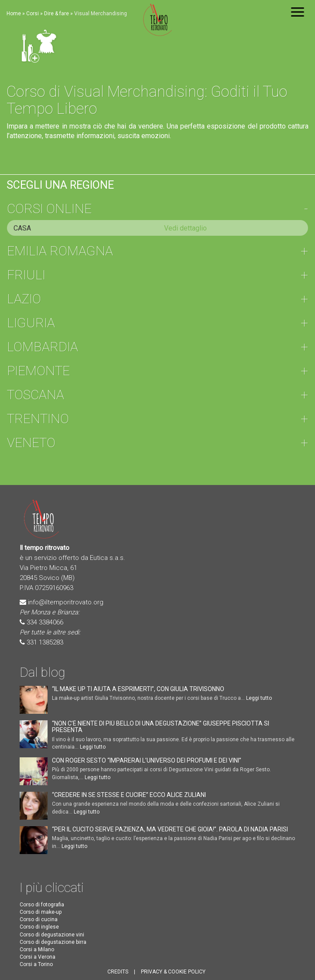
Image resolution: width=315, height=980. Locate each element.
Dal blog (42, 672)
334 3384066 (45, 622)
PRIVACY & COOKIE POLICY (173, 972)
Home (14, 14)
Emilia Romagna (60, 251)
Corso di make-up (41, 912)
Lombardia (43, 347)
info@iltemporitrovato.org (66, 602)
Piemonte (38, 371)
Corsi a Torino (36, 964)
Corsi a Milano (37, 949)
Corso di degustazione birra (53, 942)
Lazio (24, 299)
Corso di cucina (39, 919)
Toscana (36, 395)
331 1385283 (45, 642)
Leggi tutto (259, 698)
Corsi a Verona (38, 957)
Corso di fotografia (42, 905)
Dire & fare (56, 14)
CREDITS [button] (118, 972)
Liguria (31, 323)
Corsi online (49, 209)
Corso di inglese (39, 927)
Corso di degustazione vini (52, 935)
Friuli (26, 275)
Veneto (31, 443)
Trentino (38, 419)
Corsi (33, 14)
